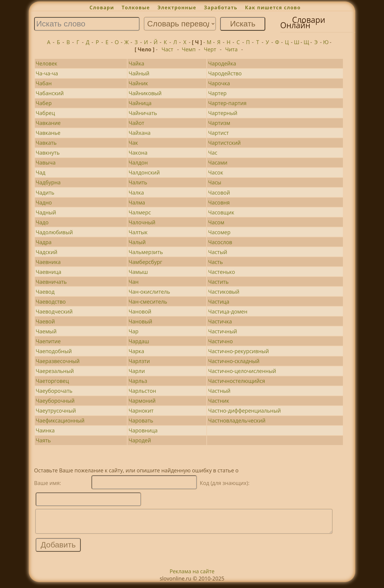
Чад (40, 172)
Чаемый (46, 331)
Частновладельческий (237, 420)
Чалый (137, 242)
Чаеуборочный (55, 401)
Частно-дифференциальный (244, 411)
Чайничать (143, 113)
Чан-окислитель (149, 292)
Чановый (141, 321)
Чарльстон (142, 391)
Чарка (136, 351)
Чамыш (138, 272)
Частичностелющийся (237, 381)
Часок (216, 172)
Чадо (42, 222)
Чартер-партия (227, 103)
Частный (219, 391)
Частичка (220, 321)
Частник (219, 401)
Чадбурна (48, 182)
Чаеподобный (54, 351)
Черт (210, 49)
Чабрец (45, 113)
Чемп (189, 49)
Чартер (217, 93)
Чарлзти (139, 361)
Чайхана (140, 133)
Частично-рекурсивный (239, 351)
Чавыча (46, 162)
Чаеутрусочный (56, 411)
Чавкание (48, 123)
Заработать (221, 8)
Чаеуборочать (54, 391)
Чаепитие (48, 341)
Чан (134, 282)
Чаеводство (51, 302)
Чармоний (142, 401)
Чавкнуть (48, 153)
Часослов (220, 242)
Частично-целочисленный (242, 371)
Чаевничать (51, 282)
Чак (133, 143)
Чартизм (219, 123)
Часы (215, 182)
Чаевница (48, 272)
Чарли (137, 371)
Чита (231, 49)
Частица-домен (228, 311)
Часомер (219, 232)
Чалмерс (140, 212)
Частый (218, 252)
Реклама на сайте (192, 576)
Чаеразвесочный (58, 361)
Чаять (43, 440)
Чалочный (142, 222)
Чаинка (45, 430)
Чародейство (225, 73)
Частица (219, 302)
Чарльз (138, 381)
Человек (46, 63)
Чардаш (139, 341)
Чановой (140, 311)
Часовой (219, 192)
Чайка (136, 63)
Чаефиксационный (60, 420)
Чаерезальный (55, 371)
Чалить (138, 182)
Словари (102, 8)
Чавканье (48, 133)
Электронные (177, 8)
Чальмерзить (146, 252)
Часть (216, 262)
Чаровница (143, 430)
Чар (134, 331)
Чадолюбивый (54, 232)
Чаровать (141, 420)
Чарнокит (141, 411)
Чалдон (138, 162)
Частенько (222, 272)
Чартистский (225, 143)
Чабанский (50, 93)
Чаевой (45, 321)
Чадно (44, 202)
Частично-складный (234, 361)
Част (167, 49)
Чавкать (46, 143)
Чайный (139, 73)
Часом (216, 222)
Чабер (44, 103)
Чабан (44, 83)
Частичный (223, 331)
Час (213, 153)
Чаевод (45, 292)
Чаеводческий (54, 311)
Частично (220, 341)
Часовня (219, 202)
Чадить (45, 192)
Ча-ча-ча (47, 73)
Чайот (136, 123)
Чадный (46, 212)
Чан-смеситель (148, 302)
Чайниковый (145, 93)
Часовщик (221, 212)
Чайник (138, 83)
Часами (218, 162)
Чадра (44, 242)
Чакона (138, 153)
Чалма (137, 202)
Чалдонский (144, 172)
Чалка (136, 192)
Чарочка (219, 83)
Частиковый (224, 292)
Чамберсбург (145, 262)
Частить (219, 282)
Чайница (140, 103)
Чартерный (223, 113)
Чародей (140, 440)
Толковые (136, 8)
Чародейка (222, 63)
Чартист (219, 133)
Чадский (46, 252)
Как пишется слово (273, 8)
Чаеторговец (52, 381)
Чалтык (138, 232)
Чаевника (48, 262)
